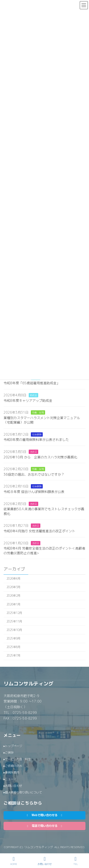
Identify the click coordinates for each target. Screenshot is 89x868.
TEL (75, 861)
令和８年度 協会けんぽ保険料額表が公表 (34, 492)
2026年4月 (13, 579)
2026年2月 (13, 596)
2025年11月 (14, 621)
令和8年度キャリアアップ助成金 (28, 400)
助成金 (33, 395)
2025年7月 (13, 656)
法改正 (33, 452)
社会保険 (37, 434)
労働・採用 (38, 412)
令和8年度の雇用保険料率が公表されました (36, 440)
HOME (14, 861)
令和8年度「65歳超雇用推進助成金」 (32, 383)
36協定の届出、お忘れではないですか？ (34, 474)
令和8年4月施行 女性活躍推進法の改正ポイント (39, 531)
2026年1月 (13, 604)
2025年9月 (13, 638)
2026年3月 (13, 587)
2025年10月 (14, 630)
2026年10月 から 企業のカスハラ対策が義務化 (40, 457)
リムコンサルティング (28, 684)
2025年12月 (14, 613)
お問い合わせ (45, 861)
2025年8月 (13, 647)
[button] (44, 815)
